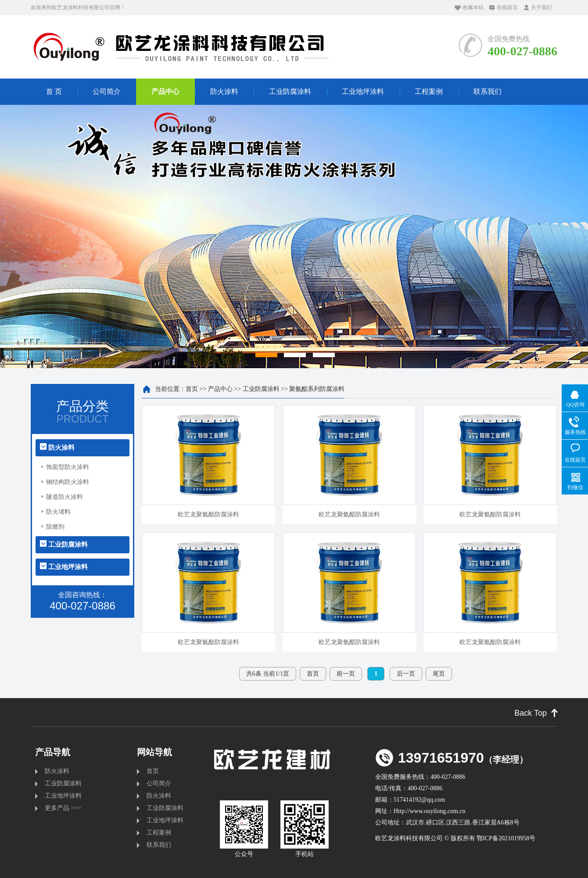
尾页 (439, 674)
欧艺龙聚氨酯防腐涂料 (208, 514)
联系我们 (488, 91)
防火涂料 (224, 91)
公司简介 (107, 91)
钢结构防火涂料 (68, 482)
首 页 (54, 91)
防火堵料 (58, 512)
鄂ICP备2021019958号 (506, 838)
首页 (192, 389)
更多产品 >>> (63, 808)
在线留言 (507, 7)
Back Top (531, 713)
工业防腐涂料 (290, 91)
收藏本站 (473, 7)
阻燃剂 (55, 527)
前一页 (346, 674)
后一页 (406, 674)
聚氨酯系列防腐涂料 (317, 389)
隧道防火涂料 (65, 497)
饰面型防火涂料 (68, 467)
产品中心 (165, 91)
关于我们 (541, 7)
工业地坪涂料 (363, 91)
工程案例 (429, 91)
